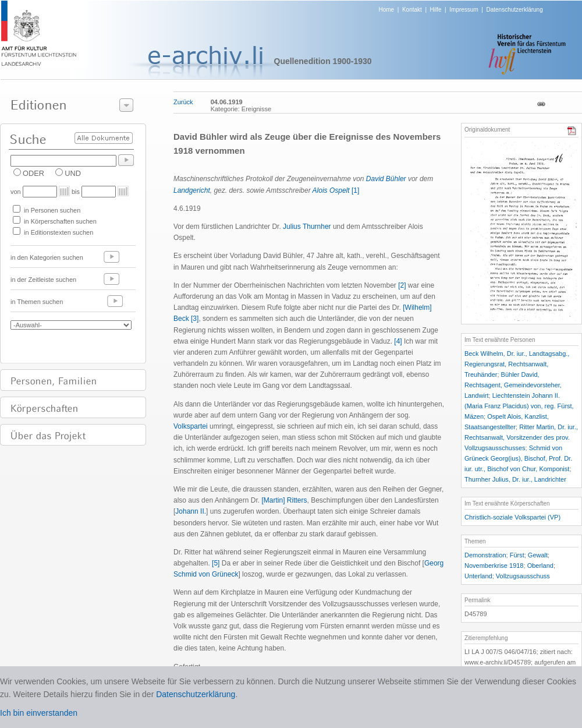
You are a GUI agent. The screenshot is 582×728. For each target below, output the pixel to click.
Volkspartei (191, 426)
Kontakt (412, 10)
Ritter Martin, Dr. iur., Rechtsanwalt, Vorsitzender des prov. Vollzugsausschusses (521, 437)
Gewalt (538, 555)
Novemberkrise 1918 (494, 566)
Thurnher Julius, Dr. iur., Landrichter (515, 479)
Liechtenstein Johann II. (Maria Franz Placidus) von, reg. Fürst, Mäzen (519, 406)
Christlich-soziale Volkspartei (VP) (512, 517)
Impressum (464, 10)
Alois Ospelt (331, 190)
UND (73, 173)
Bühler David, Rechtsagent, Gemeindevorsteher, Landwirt (513, 385)
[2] (402, 285)
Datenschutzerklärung (514, 10)
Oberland (540, 566)
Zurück (183, 102)
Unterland (478, 576)
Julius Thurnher (307, 227)
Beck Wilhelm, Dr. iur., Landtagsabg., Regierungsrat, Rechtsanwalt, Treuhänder (517, 364)
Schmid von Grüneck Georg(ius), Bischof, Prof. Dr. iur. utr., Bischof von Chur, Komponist (518, 458)
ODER (33, 173)
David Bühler (386, 179)
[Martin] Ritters (284, 500)
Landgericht (192, 190)
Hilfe (436, 10)
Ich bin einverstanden (39, 713)
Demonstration (485, 555)
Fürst (517, 555)
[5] (216, 563)
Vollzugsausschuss (523, 576)
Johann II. (191, 511)
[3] (195, 319)
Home (387, 10)
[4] (398, 341)
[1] (355, 190)
